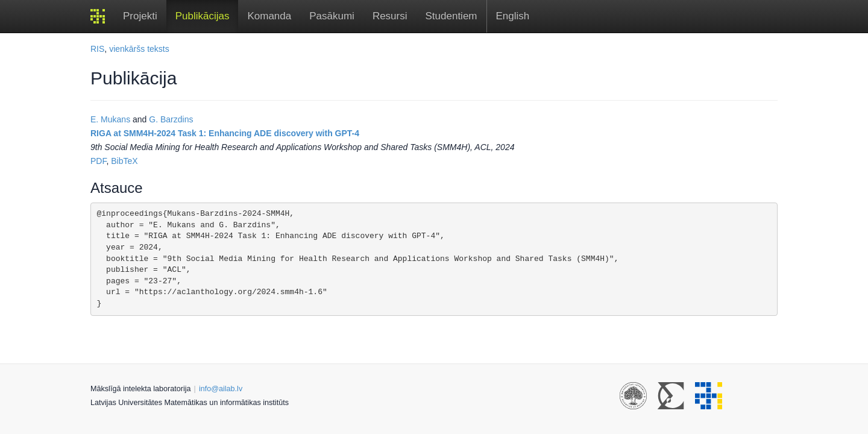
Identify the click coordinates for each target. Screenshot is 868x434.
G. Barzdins (171, 119)
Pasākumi (332, 16)
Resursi (390, 16)
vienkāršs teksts (139, 49)
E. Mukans (110, 119)
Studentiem (451, 16)
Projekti (140, 16)
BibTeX (124, 161)
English (513, 16)
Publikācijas (203, 16)
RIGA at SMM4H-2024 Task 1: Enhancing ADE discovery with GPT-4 (225, 133)
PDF (98, 161)
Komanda (269, 16)
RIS (97, 49)
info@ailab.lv (221, 389)
